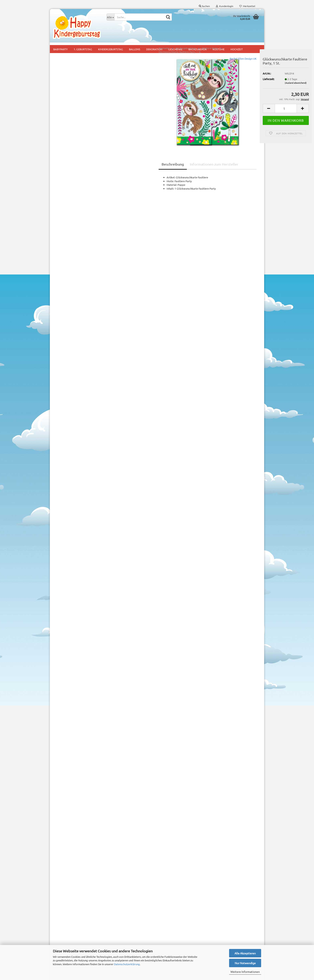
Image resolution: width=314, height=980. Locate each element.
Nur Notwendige (245, 963)
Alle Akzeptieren (245, 953)
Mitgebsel (112, 942)
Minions (64, 320)
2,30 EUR (77, 789)
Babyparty (113, 912)
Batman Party (68, 94)
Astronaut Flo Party (71, 66)
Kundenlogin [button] (225, 6)
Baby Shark (66, 75)
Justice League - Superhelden (69, 258)
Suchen (77, 634)
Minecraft (62, 311)
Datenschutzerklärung (127, 964)
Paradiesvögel (68, 346)
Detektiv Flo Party (70, 130)
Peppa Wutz (67, 364)
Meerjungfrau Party (71, 303)
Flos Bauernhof (69, 195)
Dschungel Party (69, 149)
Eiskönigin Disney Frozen (74, 167)
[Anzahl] (235, 115)
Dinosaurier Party (70, 140)
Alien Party (66, 57)
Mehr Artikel (63, 600)
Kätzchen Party (69, 278)
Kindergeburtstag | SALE (70, 437)
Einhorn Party (68, 158)
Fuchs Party (67, 204)
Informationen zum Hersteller (163, 171)
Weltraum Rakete (70, 428)
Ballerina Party (68, 84)
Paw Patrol (63, 355)
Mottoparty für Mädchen (121, 936)
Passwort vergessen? (68, 849)
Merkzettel (247, 6)
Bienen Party (67, 121)
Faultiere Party (68, 176)
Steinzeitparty (68, 419)
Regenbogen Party (71, 410)
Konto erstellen (65, 843)
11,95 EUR (77, 716)
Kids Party (112, 924)
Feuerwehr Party (69, 186)
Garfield (61, 231)
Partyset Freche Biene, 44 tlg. (77, 708)
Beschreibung (122, 171)
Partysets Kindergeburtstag (72, 444)
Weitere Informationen (245, 972)
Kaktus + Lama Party (72, 269)
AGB (55, 939)
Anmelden (77, 564)
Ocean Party (67, 337)
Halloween (62, 239)
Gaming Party (68, 223)
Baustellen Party (69, 112)
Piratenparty (67, 391)
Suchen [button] (204, 6)
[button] (218, 115)
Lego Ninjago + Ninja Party (71, 286)
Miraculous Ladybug (68, 328)
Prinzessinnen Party (71, 401)
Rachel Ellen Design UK (193, 65)
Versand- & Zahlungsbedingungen (73, 919)
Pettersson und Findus (73, 373)
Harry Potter (67, 248)
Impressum (59, 912)
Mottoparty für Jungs (119, 930)
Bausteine (66, 103)
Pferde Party (67, 382)
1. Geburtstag (115, 918)
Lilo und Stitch (64, 294)
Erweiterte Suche (77, 643)
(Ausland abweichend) (245, 89)
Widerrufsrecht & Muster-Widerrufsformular (68, 929)
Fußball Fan (67, 213)
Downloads (70, 521)
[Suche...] (111, 17)
